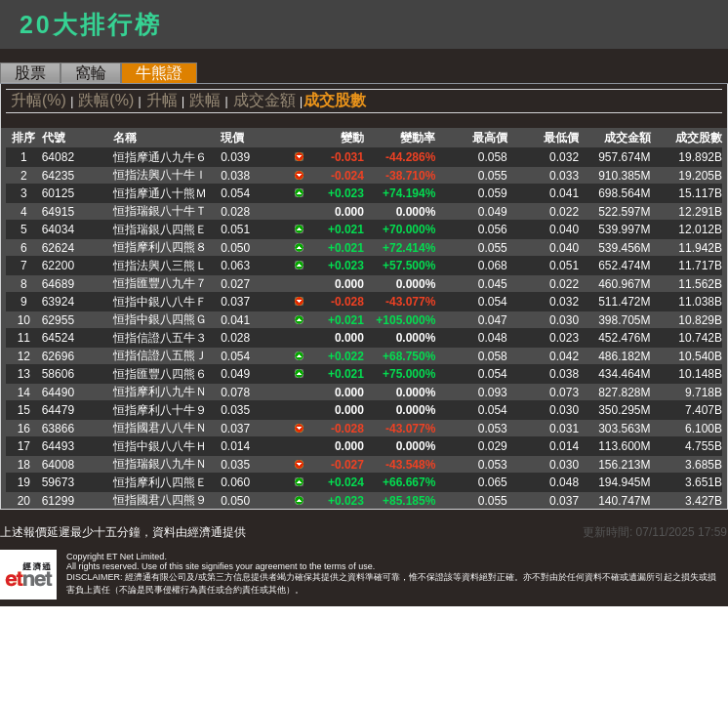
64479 (58, 410)
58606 (58, 374)
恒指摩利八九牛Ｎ (160, 392)
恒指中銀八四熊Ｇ (160, 319)
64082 (58, 157)
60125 (58, 193)
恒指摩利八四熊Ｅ (160, 482)
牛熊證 (159, 73)
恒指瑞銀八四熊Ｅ (160, 229)
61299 (58, 501)
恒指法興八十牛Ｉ (160, 175)
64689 (58, 284)
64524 (58, 338)
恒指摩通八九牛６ (160, 157)
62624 (58, 248)
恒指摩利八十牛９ (160, 410)
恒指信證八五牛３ (160, 338)
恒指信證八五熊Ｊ (160, 355)
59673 (58, 482)
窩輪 (91, 73)
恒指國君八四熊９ (160, 500)
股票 (30, 73)
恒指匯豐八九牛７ (160, 283)
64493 (58, 446)
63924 (58, 302)
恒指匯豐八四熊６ (160, 374)
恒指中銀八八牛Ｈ (160, 446)
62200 (58, 266)
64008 (58, 465)
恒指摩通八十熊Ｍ (160, 193)
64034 (58, 229)
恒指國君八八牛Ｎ (160, 428)
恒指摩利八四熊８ (160, 247)
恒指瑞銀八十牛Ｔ (160, 211)
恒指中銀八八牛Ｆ (160, 302)
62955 (58, 320)
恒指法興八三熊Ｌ (160, 266)
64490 (58, 393)
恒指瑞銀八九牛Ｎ (160, 464)
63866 (58, 429)
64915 (58, 212)
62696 (58, 356)
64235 (58, 176)
